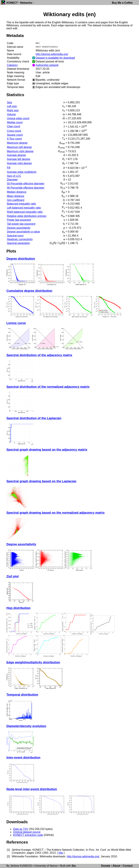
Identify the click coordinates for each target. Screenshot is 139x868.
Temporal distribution (22, 695)
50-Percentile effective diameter (26, 184)
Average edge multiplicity (22, 172)
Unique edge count (18, 118)
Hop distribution (18, 608)
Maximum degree (17, 143)
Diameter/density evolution (26, 726)
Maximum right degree (20, 151)
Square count (15, 135)
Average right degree (19, 163)
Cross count (14, 131)
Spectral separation (18, 243)
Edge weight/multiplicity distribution (33, 662)
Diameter (12, 180)
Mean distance (15, 196)
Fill (8, 168)
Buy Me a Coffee (122, 3)
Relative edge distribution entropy (27, 216)
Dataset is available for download (55, 58)
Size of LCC (14, 176)
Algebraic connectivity (20, 239)
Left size (12, 106)
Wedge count (15, 122)
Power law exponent (19, 220)
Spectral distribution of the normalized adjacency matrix (48, 387)
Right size (13, 110)
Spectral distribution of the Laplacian (34, 418)
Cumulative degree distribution (29, 291)
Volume (11, 114)
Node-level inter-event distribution (32, 789)
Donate (106, 866)
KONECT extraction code (28, 835)
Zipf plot (12, 576)
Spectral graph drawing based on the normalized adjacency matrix (55, 513)
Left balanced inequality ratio (24, 208)
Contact (128, 866)
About (116, 866)
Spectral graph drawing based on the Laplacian (41, 481)
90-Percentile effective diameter (26, 188)
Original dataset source (27, 832)
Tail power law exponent (21, 224)
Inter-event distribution (23, 757)
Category (12, 65)
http (61, 853)
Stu (74, 866)
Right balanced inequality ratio (25, 212)
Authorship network (47, 65)
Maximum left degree (19, 147)
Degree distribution (21, 259)
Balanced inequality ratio (21, 204)
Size (9, 102)
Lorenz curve (16, 323)
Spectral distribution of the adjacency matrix (39, 355)
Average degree (16, 155)
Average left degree (18, 159)
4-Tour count (14, 139)
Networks (26, 3)
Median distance (17, 192)
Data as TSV (20, 829)
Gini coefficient (16, 200)
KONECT (12, 3)
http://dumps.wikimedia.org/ (52, 54)
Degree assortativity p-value (23, 232)
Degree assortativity (19, 228)
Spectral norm (15, 236)
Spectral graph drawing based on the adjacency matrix (47, 450)
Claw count (13, 126)
